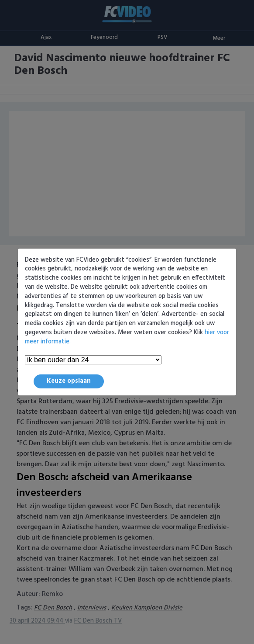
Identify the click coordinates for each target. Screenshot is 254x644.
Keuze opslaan (69, 381)
